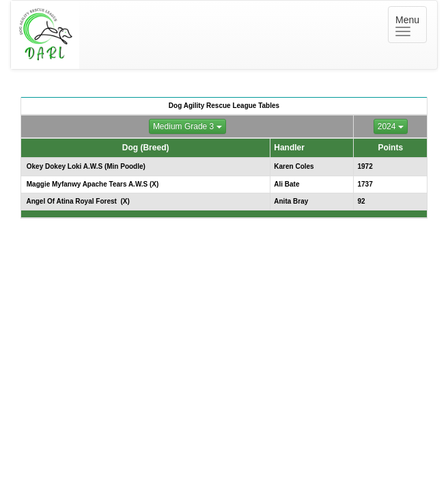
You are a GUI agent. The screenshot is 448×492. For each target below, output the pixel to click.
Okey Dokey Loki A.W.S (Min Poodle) (85, 166)
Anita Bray (291, 201)
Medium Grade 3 (187, 126)
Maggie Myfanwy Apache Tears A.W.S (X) (92, 184)
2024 (391, 126)
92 (361, 201)
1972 (365, 166)
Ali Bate (286, 184)
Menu (411, 25)
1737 (365, 184)
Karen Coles (294, 166)
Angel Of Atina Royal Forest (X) (77, 201)
